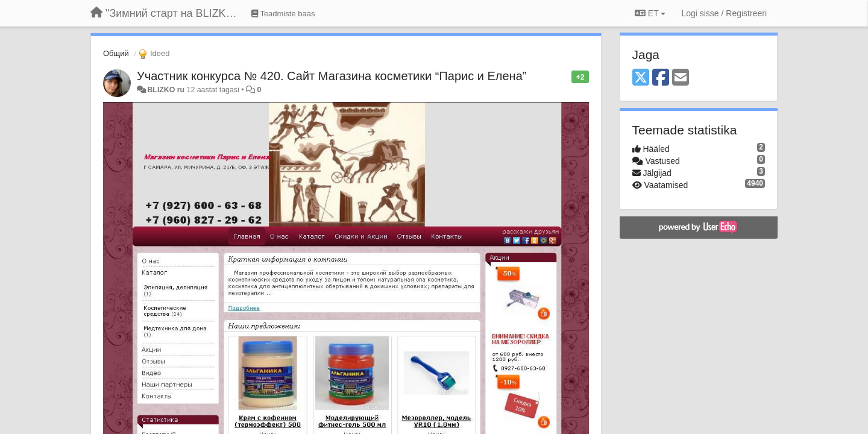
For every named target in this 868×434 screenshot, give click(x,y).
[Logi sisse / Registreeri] (724, 13)
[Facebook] (661, 78)
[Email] (681, 78)
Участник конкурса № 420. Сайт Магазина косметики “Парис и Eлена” (332, 76)
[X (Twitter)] (641, 78)
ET (650, 13)
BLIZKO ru (167, 90)
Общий (116, 53)
